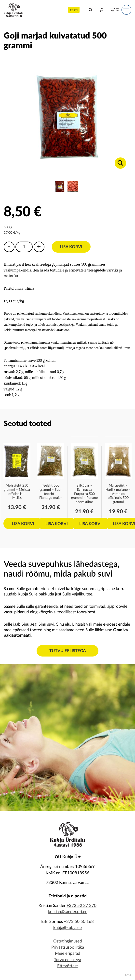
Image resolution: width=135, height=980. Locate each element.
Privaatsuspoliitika (68, 947)
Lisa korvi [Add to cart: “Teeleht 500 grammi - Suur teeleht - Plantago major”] (57, 524)
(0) (115, 10)
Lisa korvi (71, 247)
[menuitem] (74, 10)
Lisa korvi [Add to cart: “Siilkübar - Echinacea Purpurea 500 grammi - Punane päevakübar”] (90, 524)
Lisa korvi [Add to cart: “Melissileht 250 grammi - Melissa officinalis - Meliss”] (23, 524)
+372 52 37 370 (81, 906)
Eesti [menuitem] (74, 10)
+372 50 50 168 (79, 922)
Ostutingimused (68, 941)
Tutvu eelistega (68, 651)
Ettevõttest (67, 966)
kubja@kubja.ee (67, 928)
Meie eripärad (68, 953)
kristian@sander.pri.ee (68, 912)
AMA (128, 975)
